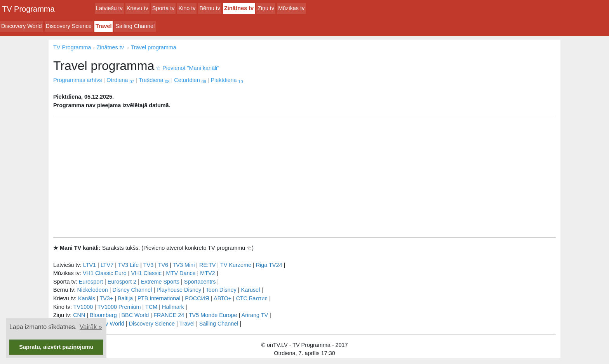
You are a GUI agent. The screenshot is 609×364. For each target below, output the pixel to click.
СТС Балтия (252, 298)
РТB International (159, 298)
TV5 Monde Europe (213, 315)
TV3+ (106, 298)
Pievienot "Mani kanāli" (187, 68)
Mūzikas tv (291, 8)
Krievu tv (137, 8)
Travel (104, 26)
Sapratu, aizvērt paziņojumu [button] (56, 347)
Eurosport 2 (122, 282)
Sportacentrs (200, 282)
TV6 (163, 265)
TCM (151, 307)
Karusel (251, 290)
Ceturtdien (190, 80)
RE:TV (207, 265)
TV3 (148, 265)
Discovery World (22, 26)
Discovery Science (69, 26)
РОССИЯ (197, 298)
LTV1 (90, 265)
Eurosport (91, 282)
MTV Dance (181, 273)
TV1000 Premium (119, 307)
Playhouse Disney (179, 290)
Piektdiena (227, 80)
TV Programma (28, 9)
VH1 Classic (146, 273)
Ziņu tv (266, 8)
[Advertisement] (304, 177)
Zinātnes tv (239, 8)
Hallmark (173, 307)
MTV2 (207, 273)
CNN (79, 315)
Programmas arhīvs (78, 80)
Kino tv (187, 8)
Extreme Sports (160, 282)
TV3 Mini (184, 265)
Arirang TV (255, 315)
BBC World (135, 315)
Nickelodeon (93, 290)
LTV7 (107, 265)
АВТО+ (223, 298)
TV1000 (83, 307)
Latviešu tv (109, 8)
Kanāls (87, 298)
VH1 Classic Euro (105, 273)
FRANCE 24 (169, 315)
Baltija (125, 298)
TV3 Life (129, 265)
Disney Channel (132, 290)
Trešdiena (154, 80)
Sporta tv (164, 8)
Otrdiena (120, 80)
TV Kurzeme (236, 265)
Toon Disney (221, 290)
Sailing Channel (135, 26)
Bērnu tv (210, 8)
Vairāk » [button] (91, 327)
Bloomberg (103, 315)
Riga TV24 (269, 265)
